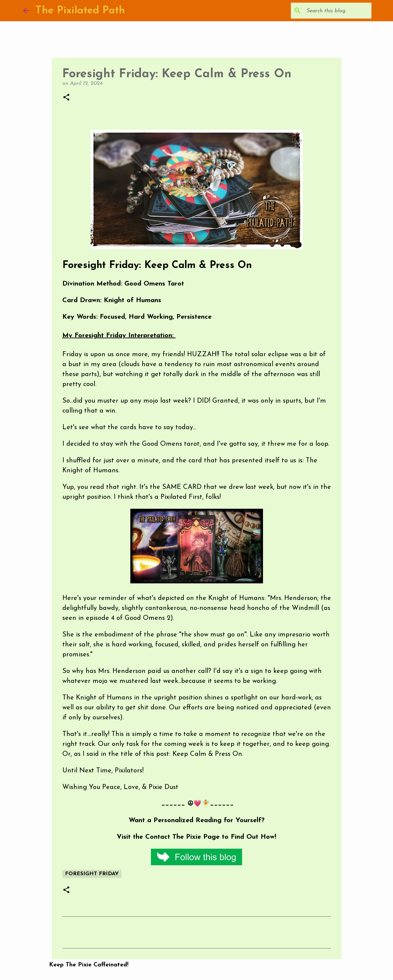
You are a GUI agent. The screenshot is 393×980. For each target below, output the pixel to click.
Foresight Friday (92, 874)
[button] (66, 98)
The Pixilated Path (80, 11)
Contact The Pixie (173, 837)
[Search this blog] (337, 11)
